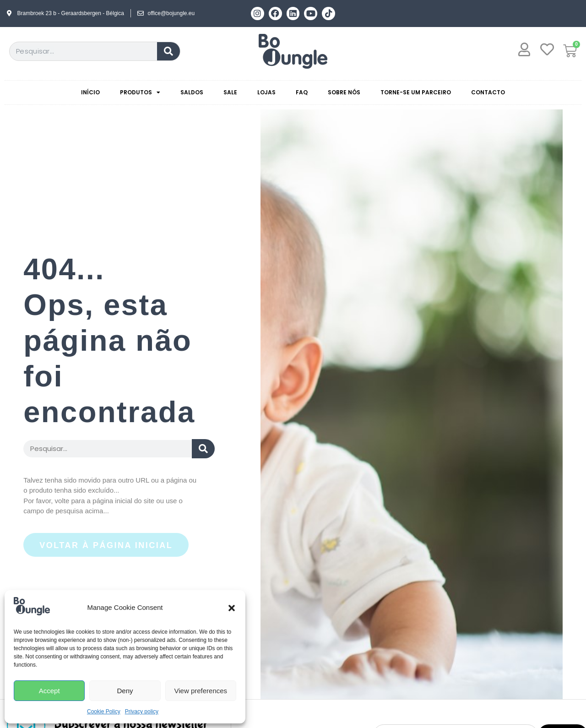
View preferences (201, 691)
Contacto (488, 92)
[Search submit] (203, 449)
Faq (302, 92)
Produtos (140, 92)
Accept (49, 691)
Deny (125, 691)
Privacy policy (142, 712)
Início (90, 92)
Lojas (266, 92)
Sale (230, 92)
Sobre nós (344, 92)
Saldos (192, 92)
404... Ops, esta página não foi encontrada (109, 340)
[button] (232, 608)
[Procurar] (168, 51)
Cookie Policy (104, 712)
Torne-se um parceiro (416, 92)
